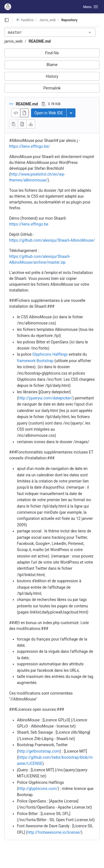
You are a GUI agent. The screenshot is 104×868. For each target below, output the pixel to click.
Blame (52, 65)
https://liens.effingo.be (29, 224)
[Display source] (16, 113)
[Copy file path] (44, 104)
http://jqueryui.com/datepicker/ (45, 398)
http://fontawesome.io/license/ (54, 832)
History (52, 76)
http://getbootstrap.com (39, 751)
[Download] (31, 124)
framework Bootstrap (35, 361)
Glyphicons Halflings (50, 354)
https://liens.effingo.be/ (30, 146)
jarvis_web (13, 41)
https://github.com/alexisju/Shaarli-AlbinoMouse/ (52, 240)
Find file (52, 53)
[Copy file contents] (14, 124)
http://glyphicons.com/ (38, 789)
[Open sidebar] (7, 20)
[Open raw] (22, 124)
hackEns (25, 20)
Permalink (52, 88)
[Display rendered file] (24, 113)
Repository (69, 20)
